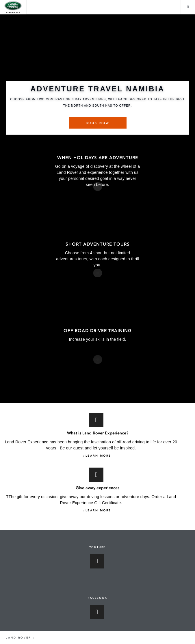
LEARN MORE (98, 456)
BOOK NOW (98, 123)
